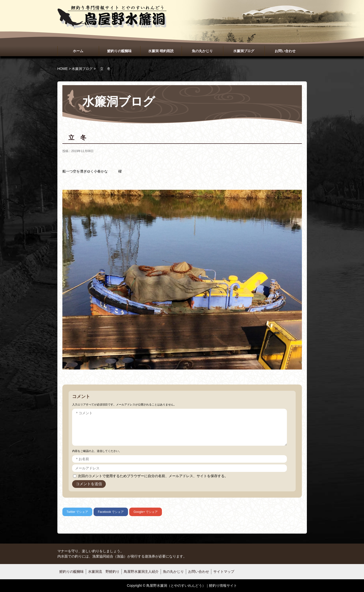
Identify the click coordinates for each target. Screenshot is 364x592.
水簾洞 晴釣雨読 (161, 51)
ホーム (78, 51)
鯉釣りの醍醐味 (120, 51)
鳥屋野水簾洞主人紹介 (141, 572)
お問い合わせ (285, 51)
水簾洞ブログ (244, 51)
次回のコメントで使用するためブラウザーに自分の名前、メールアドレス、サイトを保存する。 (153, 476)
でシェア (77, 512)
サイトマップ (224, 572)
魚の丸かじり (202, 51)
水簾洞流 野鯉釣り (104, 572)
